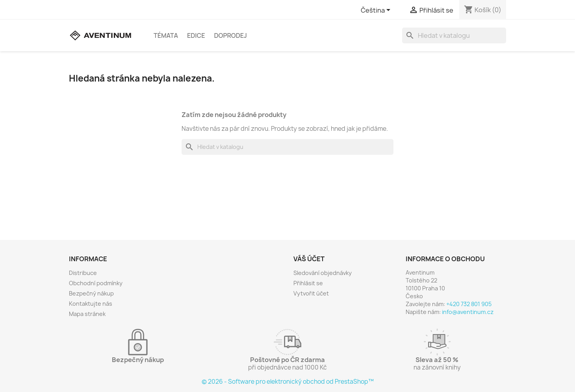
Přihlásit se (308, 283)
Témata (166, 35)
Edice (196, 35)
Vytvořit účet (311, 293)
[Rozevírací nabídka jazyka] (377, 11)
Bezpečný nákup (91, 293)
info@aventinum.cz (468, 312)
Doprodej (231, 35)
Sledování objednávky (323, 273)
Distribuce (83, 273)
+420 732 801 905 (469, 304)
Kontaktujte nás (91, 304)
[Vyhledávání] (454, 35)
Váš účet (309, 259)
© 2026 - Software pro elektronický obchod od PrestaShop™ (288, 382)
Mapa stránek (87, 314)
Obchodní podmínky (96, 283)
